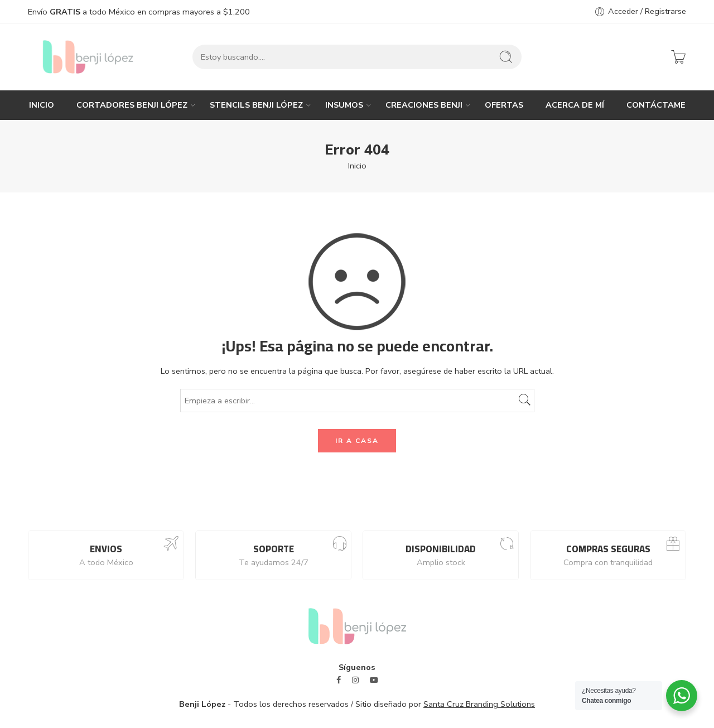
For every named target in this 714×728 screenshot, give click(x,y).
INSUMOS (344, 105)
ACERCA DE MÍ (575, 105)
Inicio (357, 166)
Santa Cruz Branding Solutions (479, 704)
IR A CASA (357, 441)
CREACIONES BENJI (424, 105)
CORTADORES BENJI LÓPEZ (132, 105)
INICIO (42, 105)
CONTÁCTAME (656, 105)
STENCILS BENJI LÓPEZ (256, 105)
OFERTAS (504, 105)
